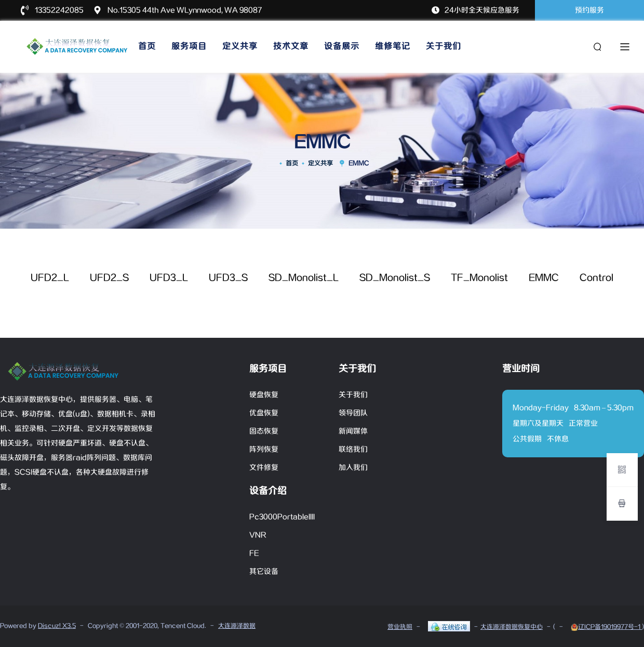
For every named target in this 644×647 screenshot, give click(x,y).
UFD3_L (169, 278)
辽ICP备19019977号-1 (606, 627)
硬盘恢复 (264, 395)
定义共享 (240, 47)
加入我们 (353, 468)
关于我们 (444, 47)
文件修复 (264, 468)
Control (596, 278)
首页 (147, 47)
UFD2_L (50, 278)
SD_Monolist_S (395, 278)
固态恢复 (264, 431)
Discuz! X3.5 (57, 626)
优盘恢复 (264, 413)
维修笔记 (393, 47)
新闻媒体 (353, 431)
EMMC (544, 278)
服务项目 (189, 47)
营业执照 (400, 627)
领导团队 (353, 413)
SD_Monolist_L (304, 278)
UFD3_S (228, 278)
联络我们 (353, 450)
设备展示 (342, 47)
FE (254, 553)
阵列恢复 (264, 450)
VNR (258, 535)
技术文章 (291, 47)
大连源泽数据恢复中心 (512, 627)
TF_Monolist (479, 278)
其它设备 (264, 572)
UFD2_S (109, 278)
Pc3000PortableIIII (282, 517)
